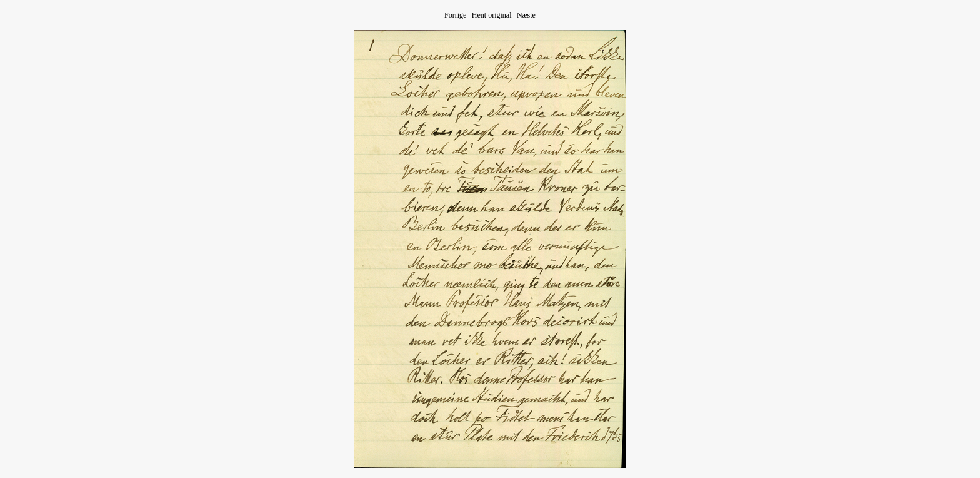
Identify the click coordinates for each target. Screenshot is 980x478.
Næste (526, 15)
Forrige (455, 15)
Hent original (492, 15)
